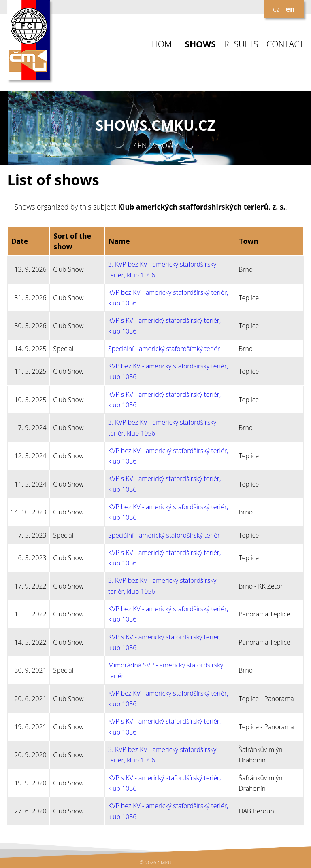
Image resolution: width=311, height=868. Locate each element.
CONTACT (285, 44)
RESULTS (241, 44)
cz (276, 9)
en (290, 9)
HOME (164, 44)
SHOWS (200, 44)
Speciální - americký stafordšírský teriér (164, 349)
